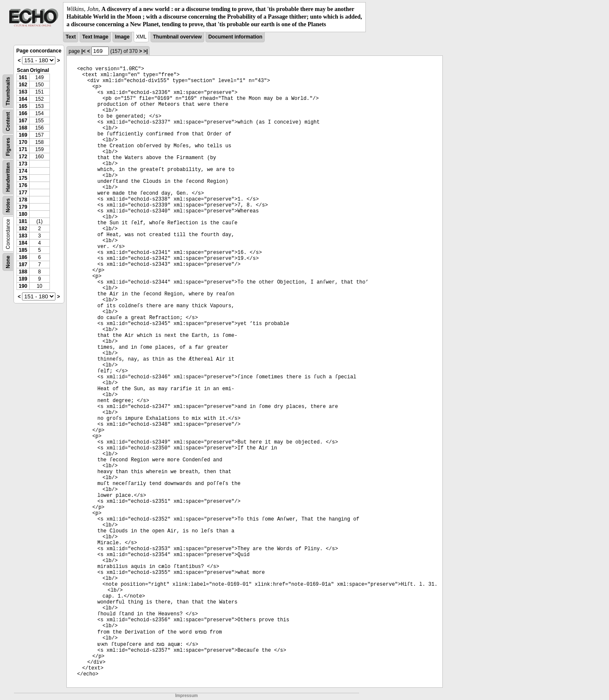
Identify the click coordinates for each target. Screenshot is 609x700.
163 (23, 92)
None (8, 262)
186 (23, 257)
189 (23, 279)
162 (23, 85)
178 (23, 200)
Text (71, 37)
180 (23, 214)
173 (23, 164)
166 (23, 113)
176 (23, 185)
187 (23, 265)
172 (23, 157)
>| (145, 51)
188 (23, 272)
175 (23, 178)
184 (23, 243)
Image (122, 37)
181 (23, 221)
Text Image (95, 37)
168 (23, 128)
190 (23, 286)
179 (23, 207)
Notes (8, 205)
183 (23, 236)
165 (23, 106)
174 (23, 171)
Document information (235, 37)
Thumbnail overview (177, 37)
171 (23, 149)
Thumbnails (8, 91)
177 (23, 193)
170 (23, 142)
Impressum (186, 696)
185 (23, 250)
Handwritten (8, 177)
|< (83, 51)
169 (23, 135)
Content (8, 121)
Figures (8, 147)
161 (23, 77)
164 (23, 99)
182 (23, 229)
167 (23, 121)
